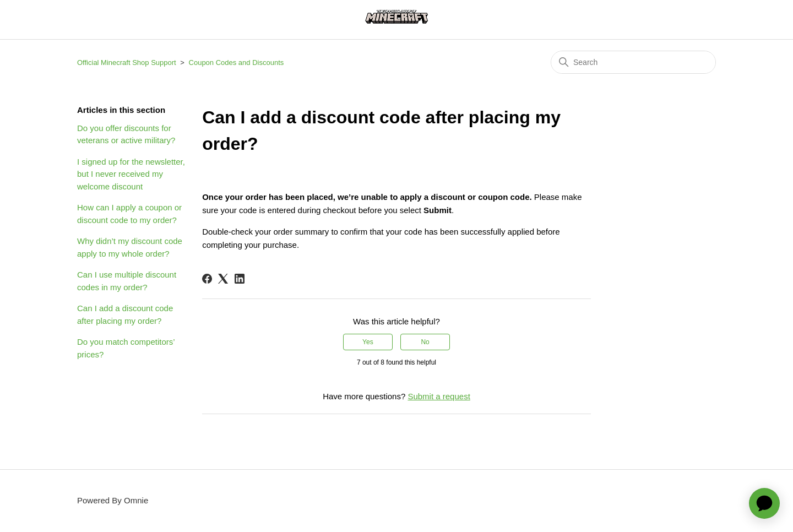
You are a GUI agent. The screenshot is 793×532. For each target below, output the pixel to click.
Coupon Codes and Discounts (237, 63)
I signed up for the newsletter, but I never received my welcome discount (131, 174)
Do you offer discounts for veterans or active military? (126, 134)
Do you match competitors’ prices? (126, 348)
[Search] (633, 62)
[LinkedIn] (240, 279)
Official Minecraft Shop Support (127, 63)
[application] (764, 503)
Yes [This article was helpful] (368, 342)
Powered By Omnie (113, 500)
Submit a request (439, 396)
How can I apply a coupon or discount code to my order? (129, 214)
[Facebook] (207, 279)
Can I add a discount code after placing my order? (125, 314)
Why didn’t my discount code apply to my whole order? (130, 247)
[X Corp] (223, 279)
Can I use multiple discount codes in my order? (127, 281)
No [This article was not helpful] (425, 342)
